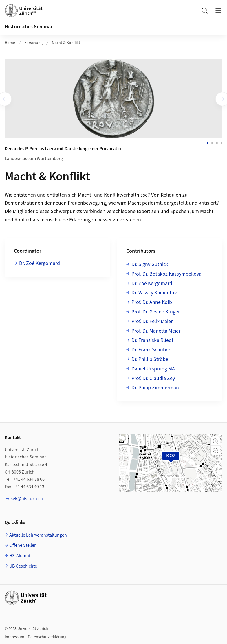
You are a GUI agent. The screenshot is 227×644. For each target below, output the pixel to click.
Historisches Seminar (29, 27)
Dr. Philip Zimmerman (155, 387)
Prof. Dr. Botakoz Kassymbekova (166, 273)
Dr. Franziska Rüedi (152, 340)
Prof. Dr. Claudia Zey (153, 378)
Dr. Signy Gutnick (150, 264)
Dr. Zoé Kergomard (40, 262)
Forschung (33, 43)
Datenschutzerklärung (47, 636)
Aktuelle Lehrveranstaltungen (38, 534)
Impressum (14, 636)
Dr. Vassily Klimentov (154, 292)
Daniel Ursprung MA (153, 368)
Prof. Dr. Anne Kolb (152, 301)
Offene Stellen (23, 545)
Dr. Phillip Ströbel (151, 358)
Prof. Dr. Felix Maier (152, 321)
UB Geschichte (23, 565)
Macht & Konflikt (66, 43)
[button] (215, 440)
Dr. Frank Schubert (152, 349)
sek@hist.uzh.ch (27, 498)
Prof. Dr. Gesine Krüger (156, 311)
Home (10, 43)
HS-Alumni (20, 555)
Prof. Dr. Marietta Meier (156, 330)
